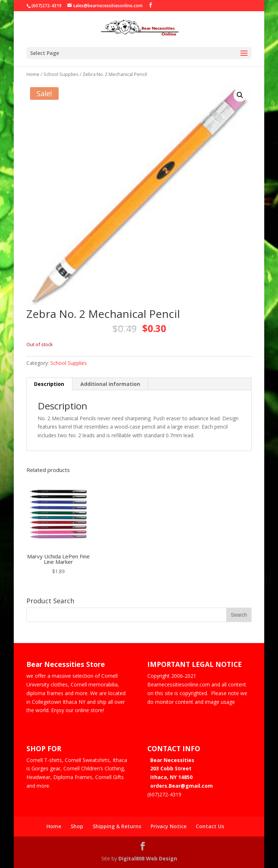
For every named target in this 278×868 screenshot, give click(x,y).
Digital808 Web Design (148, 858)
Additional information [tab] (110, 384)
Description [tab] (49, 384)
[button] (240, 95)
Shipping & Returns (117, 826)
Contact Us (210, 826)
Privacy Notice (169, 826)
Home (33, 74)
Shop (77, 826)
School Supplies (61, 74)
